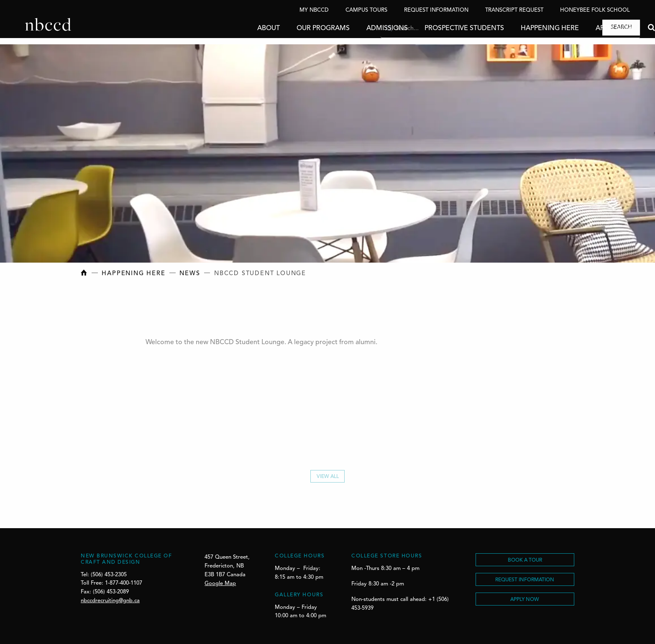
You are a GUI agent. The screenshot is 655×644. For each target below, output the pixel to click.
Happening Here (525, 28)
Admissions (362, 28)
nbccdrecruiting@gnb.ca (110, 601)
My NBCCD (314, 10)
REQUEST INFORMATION (525, 580)
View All (328, 478)
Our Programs (298, 28)
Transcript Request (514, 10)
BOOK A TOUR (525, 560)
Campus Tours (366, 10)
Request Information (436, 10)
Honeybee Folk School (595, 10)
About (243, 28)
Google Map (220, 584)
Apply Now (589, 28)
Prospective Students (439, 28)
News (190, 274)
